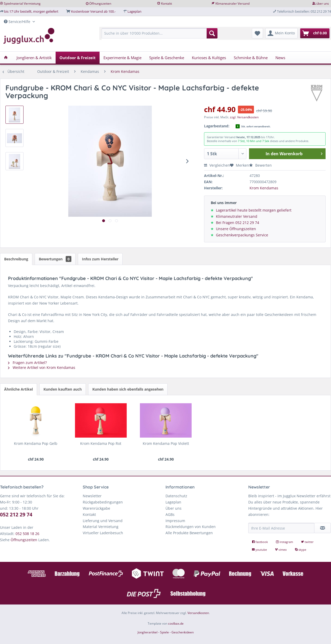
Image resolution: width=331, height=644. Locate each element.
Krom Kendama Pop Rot (101, 443)
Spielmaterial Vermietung (22, 3)
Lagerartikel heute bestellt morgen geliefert (254, 210)
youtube (260, 550)
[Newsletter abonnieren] (322, 528)
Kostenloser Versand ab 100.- (93, 11)
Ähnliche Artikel (18, 389)
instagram (285, 542)
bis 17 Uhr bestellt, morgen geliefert (31, 11)
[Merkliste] (257, 33)
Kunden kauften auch (63, 389)
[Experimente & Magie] (122, 58)
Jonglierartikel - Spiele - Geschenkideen (166, 632)
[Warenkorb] (315, 33)
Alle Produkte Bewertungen (189, 533)
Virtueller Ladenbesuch (103, 533)
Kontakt (167, 3)
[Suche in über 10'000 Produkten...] (160, 33)
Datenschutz (176, 496)
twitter (307, 542)
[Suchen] (212, 33)
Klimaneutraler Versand (232, 3)
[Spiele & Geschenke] (167, 58)
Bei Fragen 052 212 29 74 (238, 223)
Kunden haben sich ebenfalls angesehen (128, 389)
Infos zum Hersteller (100, 259)
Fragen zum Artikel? (27, 363)
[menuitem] (160, 36)
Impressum (175, 521)
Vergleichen (217, 165)
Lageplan (134, 11)
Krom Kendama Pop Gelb (36, 443)
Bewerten (260, 165)
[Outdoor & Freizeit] (78, 58)
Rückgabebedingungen (103, 502)
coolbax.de (176, 623)
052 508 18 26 (27, 534)
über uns (323, 3)
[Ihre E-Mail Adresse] (281, 528)
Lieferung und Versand (103, 521)
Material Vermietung (101, 527)
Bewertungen (55, 259)
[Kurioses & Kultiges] (209, 58)
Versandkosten (198, 613)
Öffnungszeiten (100, 3)
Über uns (174, 508)
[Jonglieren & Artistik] (34, 58)
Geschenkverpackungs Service (242, 235)
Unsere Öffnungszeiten (236, 229)
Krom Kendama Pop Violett (166, 443)
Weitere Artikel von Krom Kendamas (42, 367)
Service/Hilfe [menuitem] (18, 22)
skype (300, 550)
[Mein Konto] (281, 33)
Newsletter (92, 496)
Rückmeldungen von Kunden (191, 527)
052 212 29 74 (16, 515)
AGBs (170, 514)
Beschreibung (16, 259)
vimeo (281, 550)
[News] (280, 58)
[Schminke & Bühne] (251, 58)
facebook (260, 542)
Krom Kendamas (264, 188)
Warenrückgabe (96, 508)
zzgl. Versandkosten (244, 117)
